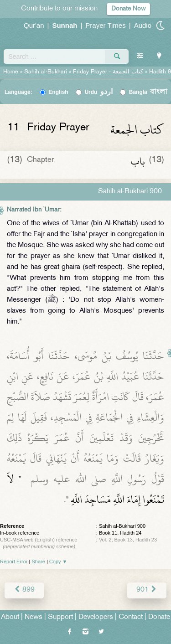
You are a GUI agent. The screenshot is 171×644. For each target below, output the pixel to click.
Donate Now (128, 9)
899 (24, 590)
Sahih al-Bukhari (46, 72)
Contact (131, 617)
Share (39, 562)
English (58, 92)
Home (11, 72)
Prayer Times (105, 25)
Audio (143, 25)
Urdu (98, 92)
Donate (159, 617)
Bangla (148, 92)
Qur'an (34, 25)
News (34, 617)
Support (60, 617)
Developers (96, 617)
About (10, 617)
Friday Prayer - (109, 72)
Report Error (14, 562)
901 (147, 590)
